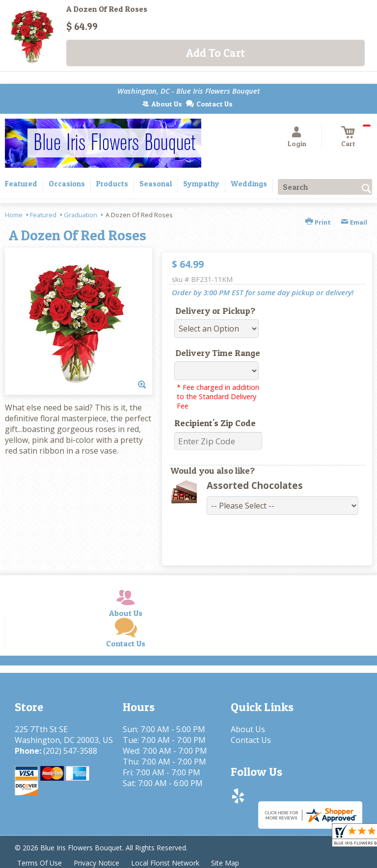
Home (14, 215)
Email (354, 222)
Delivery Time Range (218, 353)
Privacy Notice (96, 863)
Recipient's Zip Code (215, 423)
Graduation (81, 215)
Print (318, 222)
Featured (43, 215)
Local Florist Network (165, 863)
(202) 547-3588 (70, 751)
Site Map (225, 863)
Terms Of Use (40, 863)
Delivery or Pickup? (215, 311)
